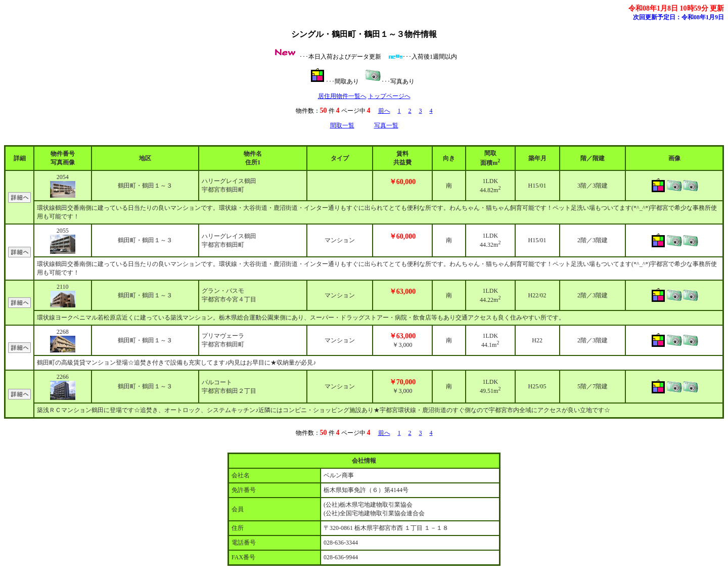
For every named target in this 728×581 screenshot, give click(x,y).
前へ (384, 111)
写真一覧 (386, 125)
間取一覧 (342, 125)
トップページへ (389, 96)
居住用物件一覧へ (342, 96)
